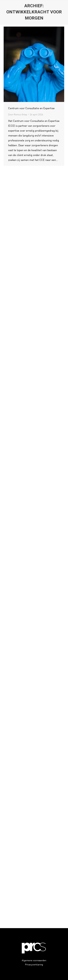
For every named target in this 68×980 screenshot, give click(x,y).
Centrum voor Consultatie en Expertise (31, 108)
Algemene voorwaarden (34, 960)
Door (18, 114)
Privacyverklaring (34, 964)
